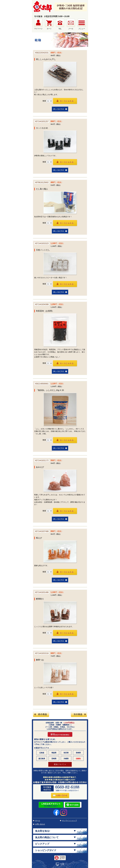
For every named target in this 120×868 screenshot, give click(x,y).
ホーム (38, 821)
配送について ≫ (60, 764)
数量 (44, 101)
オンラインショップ (69, 821)
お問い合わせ (40, 824)
